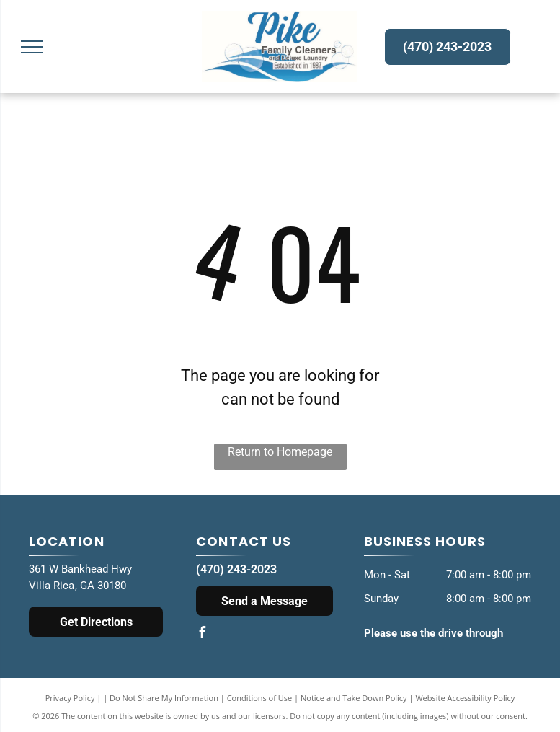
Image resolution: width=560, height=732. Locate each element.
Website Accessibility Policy (465, 698)
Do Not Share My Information (164, 698)
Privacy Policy (70, 698)
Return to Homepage (280, 452)
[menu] (32, 47)
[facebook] (202, 634)
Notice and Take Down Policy (354, 698)
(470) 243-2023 (236, 569)
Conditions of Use (260, 698)
